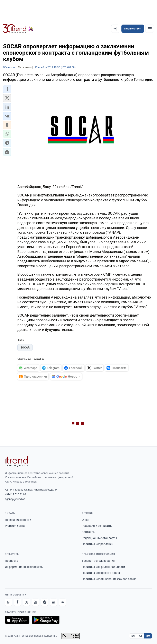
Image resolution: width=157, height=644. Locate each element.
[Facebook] (18, 602)
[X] (27, 602)
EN (133, 636)
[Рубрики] (150, 29)
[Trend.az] (18, 29)
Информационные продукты (24, 567)
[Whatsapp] (9, 602)
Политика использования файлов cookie (109, 579)
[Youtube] (36, 602)
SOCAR (25, 347)
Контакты (89, 532)
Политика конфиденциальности (103, 567)
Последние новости (18, 520)
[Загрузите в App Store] (17, 620)
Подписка (12, 561)
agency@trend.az (15, 499)
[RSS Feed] (63, 602)
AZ (141, 636)
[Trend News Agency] (16, 461)
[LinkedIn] (54, 602)
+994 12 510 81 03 (15, 494)
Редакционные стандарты (99, 538)
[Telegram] (45, 602)
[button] (7, 89)
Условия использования (98, 561)
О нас (85, 520)
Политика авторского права (101, 573)
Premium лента (15, 526)
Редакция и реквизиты (97, 526)
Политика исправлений (98, 544)
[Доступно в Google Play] (46, 620)
